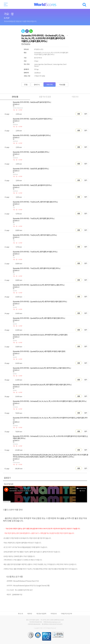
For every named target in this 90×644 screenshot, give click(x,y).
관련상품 (15, 97)
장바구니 (37, 85)
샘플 (79, 114)
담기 (86, 114)
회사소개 (20, 614)
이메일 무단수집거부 (66, 614)
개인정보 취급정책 (41, 614)
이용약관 (30, 614)
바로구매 (50, 84)
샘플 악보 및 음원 (45, 97)
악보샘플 (62, 85)
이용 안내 (75, 97)
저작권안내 (54, 614)
